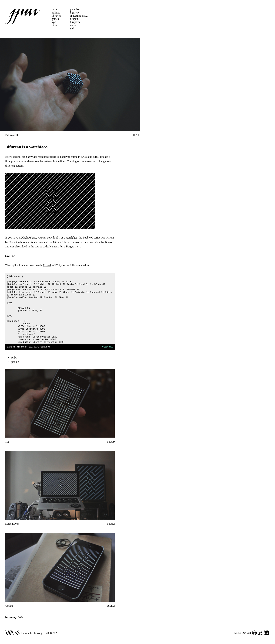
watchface (72, 238)
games (55, 19)
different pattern (14, 166)
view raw (108, 347)
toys (54, 22)
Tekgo (108, 242)
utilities (56, 13)
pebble (15, 362)
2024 (21, 618)
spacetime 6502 (79, 16)
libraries (56, 16)
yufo (73, 28)
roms (54, 9)
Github (57, 242)
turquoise (75, 22)
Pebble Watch (28, 238)
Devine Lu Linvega (32, 634)
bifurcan (75, 13)
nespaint (75, 19)
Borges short (73, 246)
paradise (75, 9)
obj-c (14, 358)
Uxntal (47, 265)
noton (73, 25)
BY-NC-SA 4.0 (242, 634)
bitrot (55, 25)
